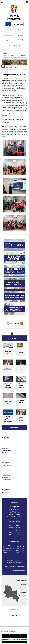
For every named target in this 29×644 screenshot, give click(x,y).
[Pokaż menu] (27, 2)
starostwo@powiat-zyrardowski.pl (14, 562)
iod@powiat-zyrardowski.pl (19, 570)
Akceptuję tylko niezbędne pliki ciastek (14, 639)
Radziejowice (23, 596)
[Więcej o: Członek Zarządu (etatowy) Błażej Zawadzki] (12, 464)
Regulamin (15, 615)
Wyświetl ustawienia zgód (14, 637)
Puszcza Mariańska (23, 592)
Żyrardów (24, 584)
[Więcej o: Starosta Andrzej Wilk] (12, 437)
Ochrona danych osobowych (14, 635)
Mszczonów (23, 588)
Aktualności (9, 67)
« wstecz (25, 235)
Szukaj (23, 56)
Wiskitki (24, 599)
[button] (2, 2)
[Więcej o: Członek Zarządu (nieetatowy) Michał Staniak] (12, 491)
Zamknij (14, 642)
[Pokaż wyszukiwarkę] (5, 52)
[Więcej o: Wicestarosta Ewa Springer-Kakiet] (12, 451)
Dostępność (15, 622)
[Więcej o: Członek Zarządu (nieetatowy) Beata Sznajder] (12, 478)
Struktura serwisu (15, 609)
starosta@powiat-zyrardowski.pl (14, 561)
